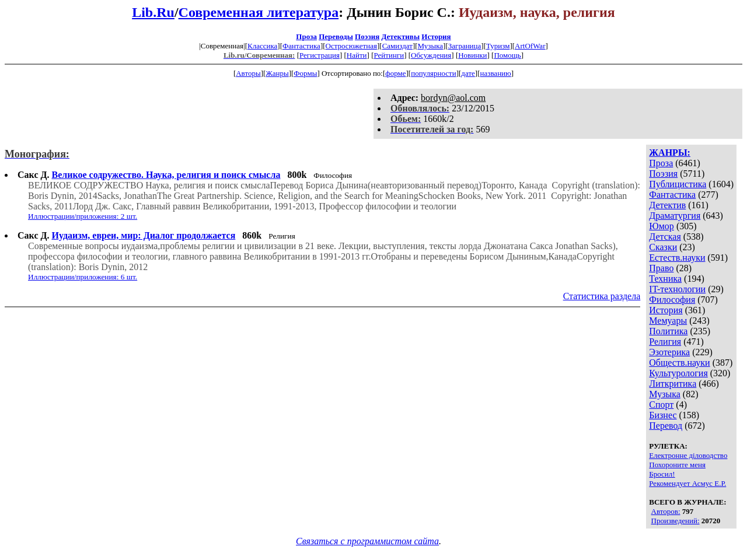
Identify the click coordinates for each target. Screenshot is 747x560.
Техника (665, 279)
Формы (305, 73)
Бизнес (663, 415)
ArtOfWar (530, 46)
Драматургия (675, 216)
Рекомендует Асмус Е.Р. (687, 483)
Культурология (678, 373)
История (436, 36)
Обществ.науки (679, 363)
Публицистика (678, 184)
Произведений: (676, 521)
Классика (262, 46)
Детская (665, 237)
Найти (357, 55)
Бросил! (662, 474)
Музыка (431, 46)
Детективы (400, 36)
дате (468, 73)
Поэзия (367, 36)
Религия (665, 342)
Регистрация (320, 55)
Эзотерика (669, 352)
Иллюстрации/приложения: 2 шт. (83, 216)
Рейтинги (389, 55)
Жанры (277, 73)
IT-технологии (677, 289)
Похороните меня (677, 465)
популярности (434, 73)
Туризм (498, 46)
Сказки (663, 247)
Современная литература (259, 12)
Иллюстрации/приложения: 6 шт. (83, 277)
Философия (672, 300)
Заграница (465, 46)
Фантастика (301, 46)
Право (661, 268)
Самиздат (397, 46)
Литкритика (673, 384)
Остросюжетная (351, 46)
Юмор (662, 226)
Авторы (248, 73)
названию (496, 73)
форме (395, 73)
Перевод (666, 426)
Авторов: (666, 511)
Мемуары (668, 321)
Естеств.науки (677, 258)
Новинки (472, 55)
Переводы (336, 36)
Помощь (507, 55)
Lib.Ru (153, 12)
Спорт (661, 405)
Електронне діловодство (688, 455)
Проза (306, 36)
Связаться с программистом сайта (367, 541)
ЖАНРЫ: (670, 153)
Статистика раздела (602, 296)
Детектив (667, 205)
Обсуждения (431, 55)
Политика (668, 331)
